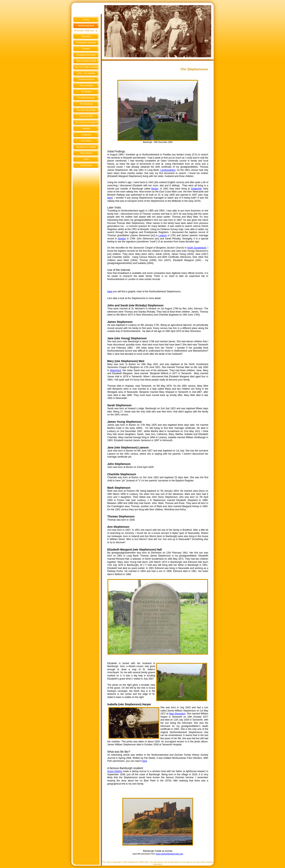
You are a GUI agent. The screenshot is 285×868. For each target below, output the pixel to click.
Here (110, 292)
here (144, 761)
